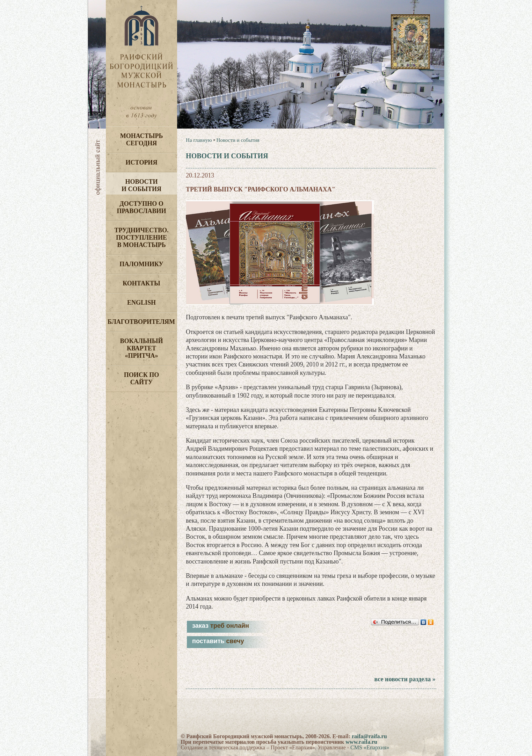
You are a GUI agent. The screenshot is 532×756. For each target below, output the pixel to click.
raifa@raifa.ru (369, 736)
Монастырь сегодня (142, 140)
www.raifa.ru (361, 742)
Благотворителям (141, 322)
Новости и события (141, 185)
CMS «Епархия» (370, 747)
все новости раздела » (405, 679)
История (142, 162)
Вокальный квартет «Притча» (141, 348)
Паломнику (141, 264)
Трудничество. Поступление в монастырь (141, 238)
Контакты (141, 283)
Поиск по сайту (142, 379)
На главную (199, 140)
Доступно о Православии (142, 207)
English (141, 303)
